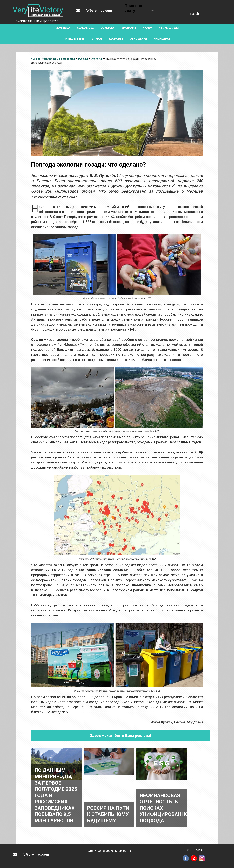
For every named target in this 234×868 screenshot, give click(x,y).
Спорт (147, 28)
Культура (108, 28)
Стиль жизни (169, 28)
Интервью (63, 28)
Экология (129, 28)
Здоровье (116, 39)
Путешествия (74, 39)
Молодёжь (162, 39)
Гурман (96, 39)
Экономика (85, 28)
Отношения (138, 39)
